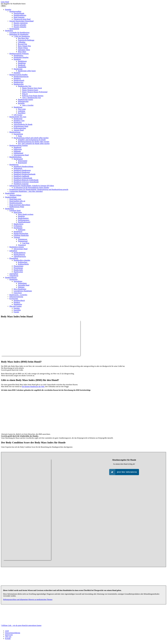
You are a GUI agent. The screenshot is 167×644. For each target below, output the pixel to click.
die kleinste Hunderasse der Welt (33, 386)
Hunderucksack (19, 80)
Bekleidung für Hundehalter (19, 34)
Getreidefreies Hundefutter (23, 291)
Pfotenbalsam (18, 268)
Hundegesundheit (15, 11)
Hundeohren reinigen (17, 247)
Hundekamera (18, 55)
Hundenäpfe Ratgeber (21, 57)
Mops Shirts (22, 52)
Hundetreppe (18, 69)
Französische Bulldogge (26, 40)
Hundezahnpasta (19, 255)
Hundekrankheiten (20, 15)
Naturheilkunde (19, 13)
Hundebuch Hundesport (22, 172)
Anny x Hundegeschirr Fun (31, 98)
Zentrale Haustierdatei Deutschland (21, 21)
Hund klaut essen (15, 199)
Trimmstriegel (23, 241)
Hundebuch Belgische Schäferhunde (26, 180)
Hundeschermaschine (21, 233)
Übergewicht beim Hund (22, 19)
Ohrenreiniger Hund (21, 249)
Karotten (17, 308)
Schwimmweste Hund (21, 155)
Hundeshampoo (23, 218)
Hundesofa (22, 65)
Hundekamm (18, 228)
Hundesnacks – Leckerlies (18, 295)
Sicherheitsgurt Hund (21, 126)
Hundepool (17, 147)
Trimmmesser (23, 239)
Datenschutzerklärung (13, 633)
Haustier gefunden (20, 25)
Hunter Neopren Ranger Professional (35, 92)
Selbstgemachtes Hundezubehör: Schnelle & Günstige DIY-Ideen (32, 186)
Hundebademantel (24, 222)
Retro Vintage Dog (24, 46)
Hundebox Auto (19, 121)
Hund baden (18, 212)
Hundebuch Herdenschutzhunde (25, 174)
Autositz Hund (19, 130)
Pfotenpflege (14, 258)
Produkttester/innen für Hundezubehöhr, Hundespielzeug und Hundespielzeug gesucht (39, 189)
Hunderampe (18, 119)
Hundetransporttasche (21, 77)
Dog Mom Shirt (23, 38)
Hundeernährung (11, 277)
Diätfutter (21, 287)
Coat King (26, 243)
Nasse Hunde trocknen (26, 214)
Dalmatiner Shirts (24, 50)
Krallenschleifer (23, 264)
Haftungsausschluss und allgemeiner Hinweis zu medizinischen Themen (28, 599)
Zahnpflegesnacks (20, 256)
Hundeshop (9, 31)
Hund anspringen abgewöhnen (20, 205)
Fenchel (16, 312)
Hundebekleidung (15, 157)
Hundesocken (18, 272)
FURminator (18, 226)
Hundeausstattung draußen (18, 75)
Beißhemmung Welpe (17, 207)
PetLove (25, 94)
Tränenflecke (14, 276)
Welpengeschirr (23, 101)
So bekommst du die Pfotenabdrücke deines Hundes (31, 188)
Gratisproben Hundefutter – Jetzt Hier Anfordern (26, 191)
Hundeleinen (18, 107)
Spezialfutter (18, 281)
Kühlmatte (17, 151)
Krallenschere (23, 262)
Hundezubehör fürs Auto (18, 117)
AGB (7, 631)
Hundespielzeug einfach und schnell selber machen (31, 138)
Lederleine (22, 111)
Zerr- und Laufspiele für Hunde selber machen (34, 144)
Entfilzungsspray (24, 220)
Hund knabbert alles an (17, 201)
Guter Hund (5, 2)
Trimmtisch (22, 245)
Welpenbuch (18, 168)
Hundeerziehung (11, 197)
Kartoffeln (17, 310)
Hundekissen (22, 61)
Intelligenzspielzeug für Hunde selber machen (34, 142)
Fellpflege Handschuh (21, 235)
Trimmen (17, 237)
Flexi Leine (22, 109)
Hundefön (21, 216)
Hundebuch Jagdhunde (21, 176)
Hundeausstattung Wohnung (19, 54)
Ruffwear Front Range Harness (33, 96)
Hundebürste (18, 232)
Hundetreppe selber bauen (27, 71)
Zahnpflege (13, 251)
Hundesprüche (14, 29)
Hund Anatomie (19, 17)
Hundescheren (19, 224)
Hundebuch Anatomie (21, 184)
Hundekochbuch (19, 300)
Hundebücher (14, 165)
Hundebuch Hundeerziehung (23, 166)
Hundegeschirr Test (24, 86)
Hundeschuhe (18, 270)
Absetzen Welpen (15, 195)
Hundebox (17, 78)
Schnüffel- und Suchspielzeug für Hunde (32, 140)
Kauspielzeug (18, 134)
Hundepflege (10, 209)
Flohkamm (22, 230)
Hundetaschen (18, 82)
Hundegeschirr (19, 84)
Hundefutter (13, 279)
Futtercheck (18, 293)
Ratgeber (8, 10)
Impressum (9, 635)
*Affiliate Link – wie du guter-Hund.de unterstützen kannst (21, 625)
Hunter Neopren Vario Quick (32, 88)
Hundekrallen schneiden (22, 260)
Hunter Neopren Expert (30, 90)
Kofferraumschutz (20, 128)
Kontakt (8, 639)
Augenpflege (14, 274)
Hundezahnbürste (20, 253)
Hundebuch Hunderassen (22, 170)
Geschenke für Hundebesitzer (19, 32)
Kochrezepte (14, 299)
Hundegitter (18, 122)
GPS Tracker (18, 115)
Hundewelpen (10, 193)
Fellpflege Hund (15, 211)
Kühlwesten (18, 149)
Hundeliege (22, 63)
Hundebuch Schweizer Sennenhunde (26, 182)
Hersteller (21, 103)
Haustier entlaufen (20, 27)
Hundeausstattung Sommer (19, 145)
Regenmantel (22, 163)
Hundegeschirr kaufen (25, 99)
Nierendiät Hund (24, 285)
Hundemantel (18, 159)
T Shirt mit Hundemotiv (22, 36)
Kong (20, 136)
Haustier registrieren (21, 23)
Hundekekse (18, 304)
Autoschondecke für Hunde (23, 124)
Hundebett (17, 59)
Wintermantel (23, 161)
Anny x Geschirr (28, 105)
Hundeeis (17, 302)
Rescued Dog (22, 44)
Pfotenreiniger (19, 266)
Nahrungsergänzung (16, 297)
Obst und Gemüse (15, 306)
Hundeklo (17, 73)
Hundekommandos (16, 203)
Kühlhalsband (18, 153)
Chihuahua (22, 42)
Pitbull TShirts (23, 48)
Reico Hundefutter (20, 289)
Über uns (8, 637)
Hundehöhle (22, 67)
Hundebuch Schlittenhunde (23, 178)
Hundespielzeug (15, 132)
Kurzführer (22, 113)
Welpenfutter (22, 283)
